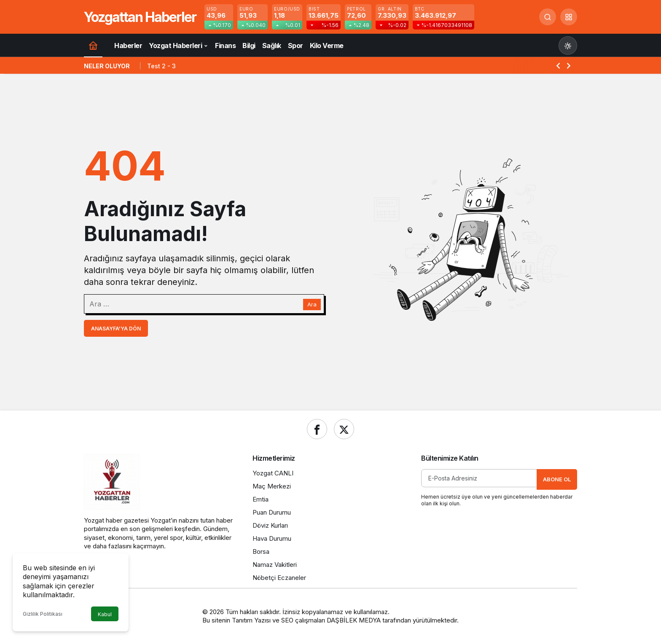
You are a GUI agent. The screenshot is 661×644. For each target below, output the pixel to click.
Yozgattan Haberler (140, 17)
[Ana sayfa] (93, 45)
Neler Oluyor (107, 66)
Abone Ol (557, 479)
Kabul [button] (105, 614)
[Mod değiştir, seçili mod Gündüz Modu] (568, 46)
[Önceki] (558, 65)
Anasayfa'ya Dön (116, 329)
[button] (569, 17)
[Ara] (548, 17)
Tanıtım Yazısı (251, 620)
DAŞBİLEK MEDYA (354, 620)
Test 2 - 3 (161, 66)
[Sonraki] (569, 65)
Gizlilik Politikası (43, 614)
